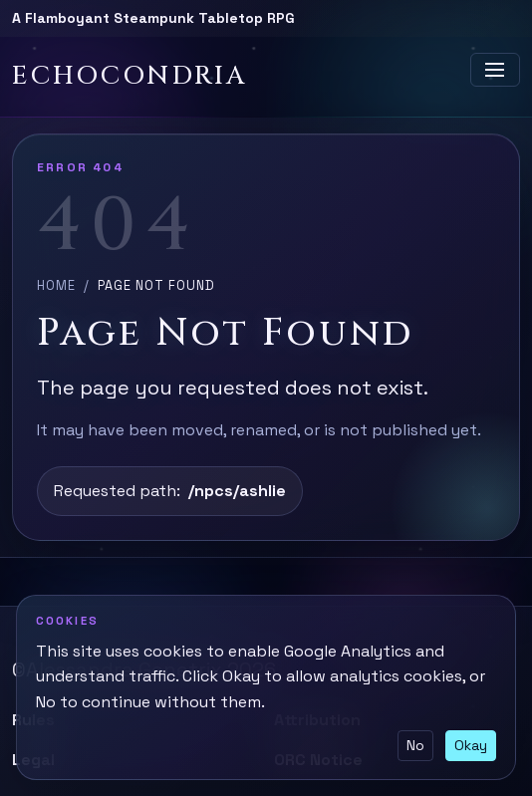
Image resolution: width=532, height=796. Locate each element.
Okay (471, 745)
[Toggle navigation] (495, 70)
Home (56, 285)
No (415, 745)
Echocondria (130, 76)
